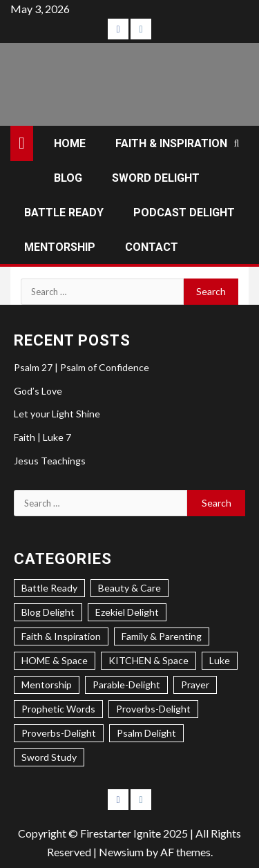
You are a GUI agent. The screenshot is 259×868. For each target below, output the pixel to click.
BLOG (68, 178)
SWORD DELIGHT (156, 178)
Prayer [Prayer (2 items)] (195, 685)
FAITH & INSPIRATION (171, 143)
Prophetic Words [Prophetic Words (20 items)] (58, 709)
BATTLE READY (64, 213)
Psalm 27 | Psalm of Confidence (81, 367)
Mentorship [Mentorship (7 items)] (47, 685)
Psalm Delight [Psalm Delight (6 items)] (146, 733)
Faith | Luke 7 (42, 437)
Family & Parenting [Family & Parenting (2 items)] (162, 636)
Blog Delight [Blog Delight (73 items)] (48, 612)
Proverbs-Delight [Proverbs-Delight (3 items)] (153, 709)
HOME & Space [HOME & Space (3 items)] (55, 660)
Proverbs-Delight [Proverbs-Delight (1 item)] (59, 733)
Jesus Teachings (50, 461)
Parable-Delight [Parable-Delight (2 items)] (126, 685)
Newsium (121, 852)
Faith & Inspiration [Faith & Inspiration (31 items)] (61, 636)
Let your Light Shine (57, 414)
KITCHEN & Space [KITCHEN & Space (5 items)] (148, 660)
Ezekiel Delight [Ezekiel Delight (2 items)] (127, 612)
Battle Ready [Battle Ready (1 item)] (49, 588)
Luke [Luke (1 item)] (220, 660)
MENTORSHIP (60, 247)
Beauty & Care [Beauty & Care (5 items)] (129, 588)
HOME (70, 143)
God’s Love (38, 391)
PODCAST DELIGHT (184, 213)
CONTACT (152, 247)
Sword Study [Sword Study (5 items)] (49, 757)
